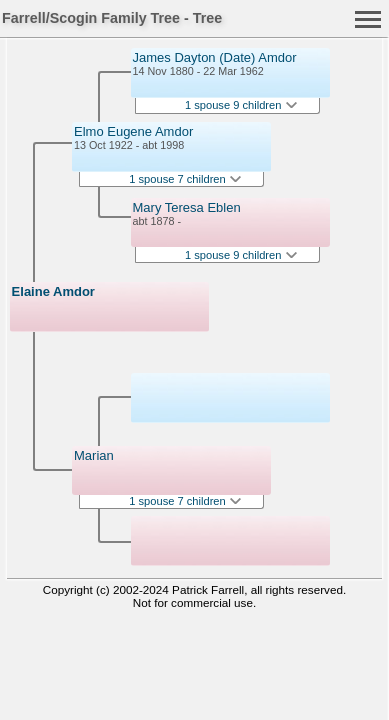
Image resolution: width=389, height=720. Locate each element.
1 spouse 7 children (185, 179)
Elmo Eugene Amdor (133, 131)
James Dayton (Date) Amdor (215, 57)
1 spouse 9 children (241, 105)
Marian (94, 455)
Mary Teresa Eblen (187, 207)
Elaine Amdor (53, 291)
